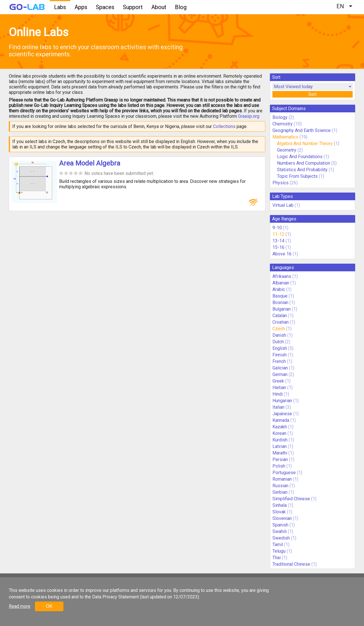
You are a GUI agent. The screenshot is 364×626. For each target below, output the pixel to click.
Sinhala (280, 505)
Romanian (282, 479)
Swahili (280, 531)
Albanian (281, 283)
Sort (312, 94)
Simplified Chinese (291, 499)
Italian (278, 407)
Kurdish (280, 440)
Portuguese (284, 473)
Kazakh (280, 427)
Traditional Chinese (291, 564)
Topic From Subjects (297, 176)
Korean (279, 433)
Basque (280, 296)
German (280, 374)
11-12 (278, 234)
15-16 (278, 247)
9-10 (277, 228)
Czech (279, 329)
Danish (279, 335)
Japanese (282, 414)
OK (49, 606)
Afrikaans (282, 276)
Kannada (281, 420)
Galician (280, 368)
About (159, 7)
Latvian (280, 446)
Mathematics (285, 137)
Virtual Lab (283, 205)
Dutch (278, 342)
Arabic (279, 289)
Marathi (280, 453)
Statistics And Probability (302, 170)
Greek (278, 381)
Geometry (287, 150)
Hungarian (282, 401)
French (279, 361)
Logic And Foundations (300, 157)
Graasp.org (249, 116)
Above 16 (282, 254)
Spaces (105, 7)
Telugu (279, 551)
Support (133, 7)
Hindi (278, 394)
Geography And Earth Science (302, 130)
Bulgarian (282, 309)
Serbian (280, 492)
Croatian (281, 322)
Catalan (280, 316)
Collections (224, 126)
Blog (181, 7)
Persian (280, 459)
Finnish (280, 355)
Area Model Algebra (90, 163)
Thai (277, 558)
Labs (60, 7)
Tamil (278, 545)
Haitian (279, 388)
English (280, 348)
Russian (280, 486)
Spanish (280, 525)
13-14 (278, 241)
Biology (280, 117)
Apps (81, 7)
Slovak (279, 512)
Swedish (281, 538)
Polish (279, 466)
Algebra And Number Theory (305, 143)
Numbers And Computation (304, 163)
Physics (281, 183)
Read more (20, 606)
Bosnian (280, 302)
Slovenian (282, 518)
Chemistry (283, 124)
